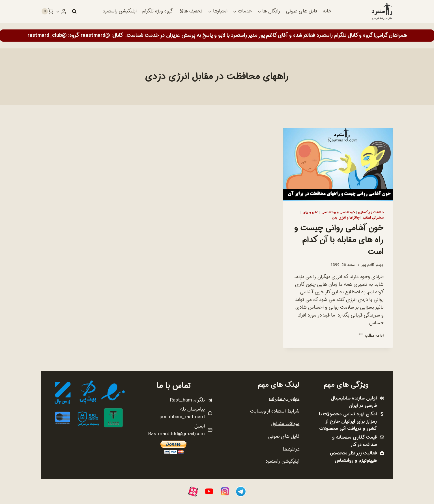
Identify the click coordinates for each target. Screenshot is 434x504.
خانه (327, 11)
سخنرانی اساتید (373, 218)
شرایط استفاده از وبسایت (275, 411)
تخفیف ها (191, 11)
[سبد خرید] (47, 11)
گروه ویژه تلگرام (158, 11)
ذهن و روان (310, 212)
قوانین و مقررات (284, 399)
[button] (58, 11)
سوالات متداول (285, 424)
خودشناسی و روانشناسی (338, 212)
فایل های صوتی (302, 11)
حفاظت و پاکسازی (371, 212)
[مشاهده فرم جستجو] (74, 11)
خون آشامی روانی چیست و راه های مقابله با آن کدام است (339, 240)
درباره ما (291, 449)
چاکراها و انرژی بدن (346, 218)
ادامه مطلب (371, 336)
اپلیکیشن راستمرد (120, 11)
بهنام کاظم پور (372, 265)
